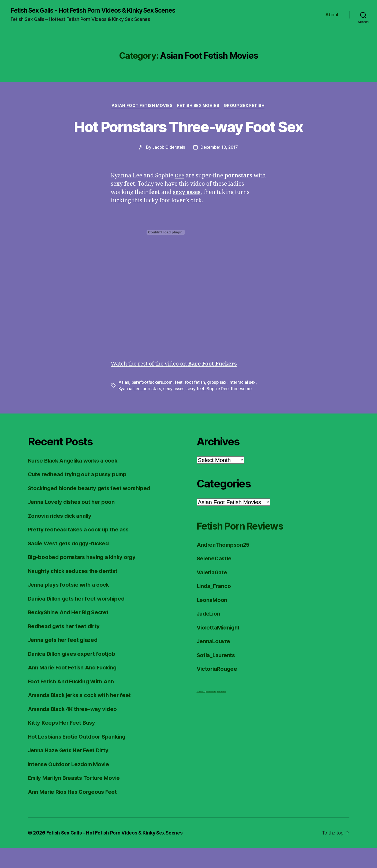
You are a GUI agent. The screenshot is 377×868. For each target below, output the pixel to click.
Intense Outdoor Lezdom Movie (70, 784)
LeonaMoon (212, 620)
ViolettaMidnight (219, 647)
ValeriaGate (213, 592)
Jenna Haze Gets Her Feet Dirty (70, 770)
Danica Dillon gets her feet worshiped (78, 618)
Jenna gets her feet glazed (64, 660)
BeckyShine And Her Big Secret (70, 632)
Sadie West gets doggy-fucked (70, 563)
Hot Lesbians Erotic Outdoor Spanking (79, 756)
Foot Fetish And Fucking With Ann (73, 701)
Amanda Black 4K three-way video (74, 729)
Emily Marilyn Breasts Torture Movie (76, 798)
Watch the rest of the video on (177, 384)
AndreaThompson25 (224, 565)
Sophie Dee (220, 409)
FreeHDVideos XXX (211, 711)
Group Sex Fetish (246, 106)
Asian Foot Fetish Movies (141, 106)
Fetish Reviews (222, 711)
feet (180, 402)
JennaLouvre (214, 661)
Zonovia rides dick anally (61, 536)
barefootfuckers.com (152, 402)
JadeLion (209, 634)
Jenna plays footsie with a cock (70, 605)
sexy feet (197, 409)
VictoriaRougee (218, 689)
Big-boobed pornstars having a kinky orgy (84, 577)
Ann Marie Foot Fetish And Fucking (74, 688)
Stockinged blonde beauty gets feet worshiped (91, 508)
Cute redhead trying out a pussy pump (79, 494)
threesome (245, 409)
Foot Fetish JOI (201, 711)
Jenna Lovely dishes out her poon (73, 522)
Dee (180, 196)
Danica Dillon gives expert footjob (73, 674)
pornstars (152, 409)
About (332, 15)
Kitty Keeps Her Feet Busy (63, 743)
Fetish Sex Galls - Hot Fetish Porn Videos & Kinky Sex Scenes (99, 11)
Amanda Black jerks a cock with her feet (82, 715)
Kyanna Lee (130, 409)
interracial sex (245, 402)
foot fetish (196, 402)
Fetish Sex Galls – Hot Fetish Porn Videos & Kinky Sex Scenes (116, 853)
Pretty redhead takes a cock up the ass (80, 550)
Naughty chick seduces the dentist (75, 591)
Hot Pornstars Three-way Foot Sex (189, 136)
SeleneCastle (215, 578)
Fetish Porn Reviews (245, 545)
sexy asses (175, 409)
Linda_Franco (214, 606)
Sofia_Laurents (217, 675)
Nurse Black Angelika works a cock (75, 480)
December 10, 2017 (220, 167)
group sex (219, 402)
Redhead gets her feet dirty (65, 646)
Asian (124, 402)
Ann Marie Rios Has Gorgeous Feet (74, 812)
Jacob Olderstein (168, 167)
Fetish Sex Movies (199, 106)
